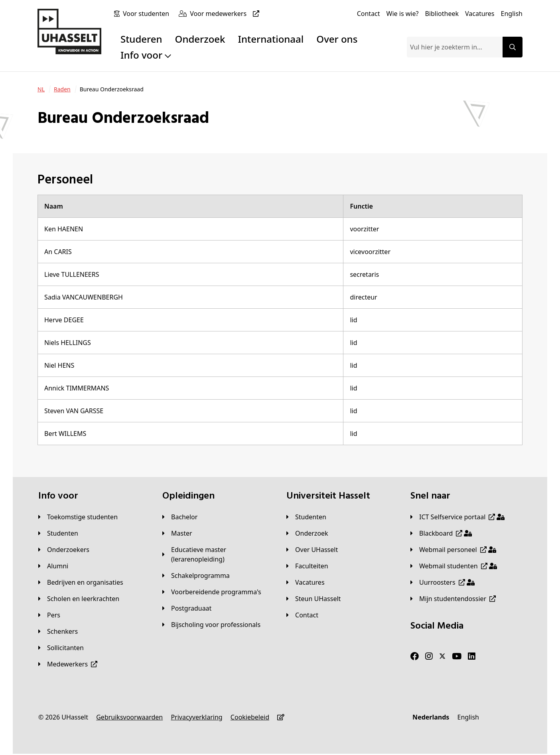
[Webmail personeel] (453, 550)
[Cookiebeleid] (250, 717)
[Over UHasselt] (312, 550)
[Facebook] (415, 656)
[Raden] (62, 89)
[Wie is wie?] (403, 14)
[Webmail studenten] (454, 566)
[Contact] (369, 14)
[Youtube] (457, 656)
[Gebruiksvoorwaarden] (129, 717)
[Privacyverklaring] (196, 717)
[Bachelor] (180, 517)
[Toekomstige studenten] (78, 517)
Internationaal (271, 39)
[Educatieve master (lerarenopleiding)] (218, 554)
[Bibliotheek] (442, 14)
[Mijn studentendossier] (453, 599)
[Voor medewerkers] (226, 14)
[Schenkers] (58, 631)
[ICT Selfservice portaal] (457, 517)
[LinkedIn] (472, 656)
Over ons (337, 39)
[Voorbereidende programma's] (212, 592)
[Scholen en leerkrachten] (79, 599)
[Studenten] (58, 533)
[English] (512, 14)
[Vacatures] (480, 14)
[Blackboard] (441, 533)
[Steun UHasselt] (314, 599)
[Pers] (49, 615)
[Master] (177, 533)
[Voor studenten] (148, 14)
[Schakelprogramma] (196, 576)
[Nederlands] (431, 717)
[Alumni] (53, 566)
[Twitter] (442, 656)
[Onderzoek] (307, 533)
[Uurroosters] (443, 582)
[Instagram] (429, 656)
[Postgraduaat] (187, 608)
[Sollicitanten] (61, 648)
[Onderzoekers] (64, 550)
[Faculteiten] (307, 566)
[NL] (41, 89)
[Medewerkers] (68, 664)
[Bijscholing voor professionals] (211, 625)
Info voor (146, 55)
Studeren (141, 39)
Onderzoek (200, 39)
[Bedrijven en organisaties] (81, 582)
